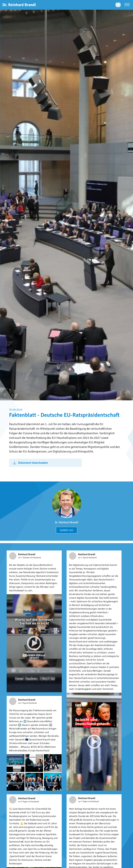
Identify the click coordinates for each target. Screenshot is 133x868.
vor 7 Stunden (24, 558)
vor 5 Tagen (23, 802)
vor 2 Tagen (83, 801)
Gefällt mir (67, 530)
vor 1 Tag (82, 558)
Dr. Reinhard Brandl (67, 522)
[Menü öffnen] (127, 5)
